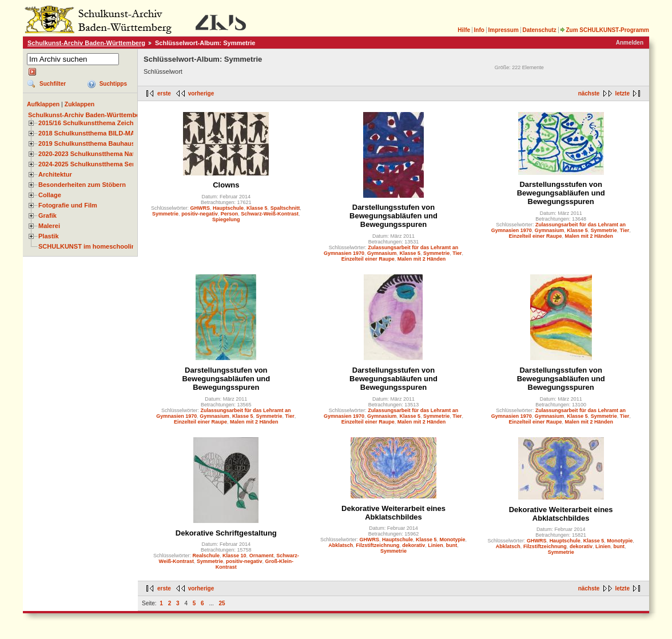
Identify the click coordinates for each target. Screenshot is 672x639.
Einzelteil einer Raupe (368, 259)
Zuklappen (80, 104)
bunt (452, 545)
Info (479, 30)
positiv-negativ (200, 214)
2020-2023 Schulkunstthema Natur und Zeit (103, 154)
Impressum (503, 30)
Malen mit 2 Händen (422, 259)
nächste (589, 93)
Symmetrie (165, 214)
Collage (50, 195)
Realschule (206, 556)
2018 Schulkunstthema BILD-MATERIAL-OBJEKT (112, 133)
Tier (457, 253)
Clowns (226, 185)
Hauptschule (228, 208)
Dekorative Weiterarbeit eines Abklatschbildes (393, 513)
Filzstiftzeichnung (377, 545)
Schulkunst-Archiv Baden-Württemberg (86, 43)
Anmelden (630, 43)
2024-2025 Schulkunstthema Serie (89, 164)
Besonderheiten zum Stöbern (82, 185)
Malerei (49, 226)
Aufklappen (43, 104)
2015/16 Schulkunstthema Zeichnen (92, 123)
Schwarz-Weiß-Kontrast (270, 214)
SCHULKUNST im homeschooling (89, 246)
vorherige (201, 93)
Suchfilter (53, 84)
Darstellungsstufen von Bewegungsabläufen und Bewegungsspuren (393, 216)
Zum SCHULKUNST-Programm (605, 30)
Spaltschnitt (285, 208)
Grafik (47, 215)
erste (164, 93)
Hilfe (464, 30)
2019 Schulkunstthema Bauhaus (87, 143)
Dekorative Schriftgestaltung (226, 533)
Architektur (55, 174)
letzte (622, 93)
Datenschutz (539, 30)
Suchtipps (113, 84)
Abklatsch (341, 545)
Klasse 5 (257, 208)
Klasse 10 (234, 556)
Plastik (49, 236)
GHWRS (200, 208)
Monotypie (453, 540)
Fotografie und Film (68, 205)
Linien (436, 545)
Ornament (262, 556)
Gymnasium (382, 253)
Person (230, 214)
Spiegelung (226, 219)
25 (222, 603)
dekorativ (413, 545)
